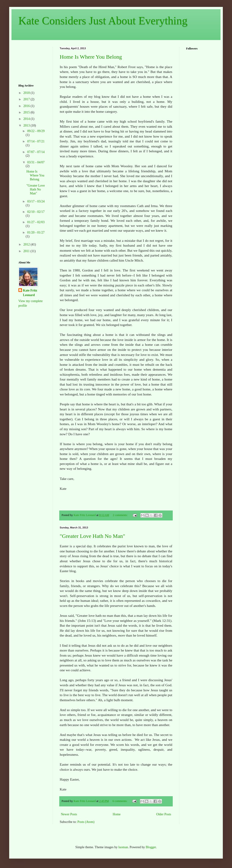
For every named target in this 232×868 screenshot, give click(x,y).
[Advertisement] (33, 61)
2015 (27, 112)
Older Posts (164, 814)
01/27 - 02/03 (36, 222)
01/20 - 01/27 (36, 232)
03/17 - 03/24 (36, 201)
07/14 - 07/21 (36, 141)
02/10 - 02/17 (36, 212)
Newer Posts (69, 814)
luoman (123, 847)
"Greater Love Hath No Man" (92, 536)
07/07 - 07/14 (36, 152)
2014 (27, 119)
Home (117, 814)
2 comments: (121, 515)
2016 (27, 106)
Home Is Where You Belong (91, 57)
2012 (27, 244)
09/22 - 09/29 (36, 131)
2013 (27, 125)
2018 (27, 93)
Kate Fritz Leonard (30, 293)
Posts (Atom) (86, 822)
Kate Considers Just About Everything (103, 21)
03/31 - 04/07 (36, 162)
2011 (27, 251)
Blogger (151, 847)
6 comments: (120, 801)
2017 (27, 99)
